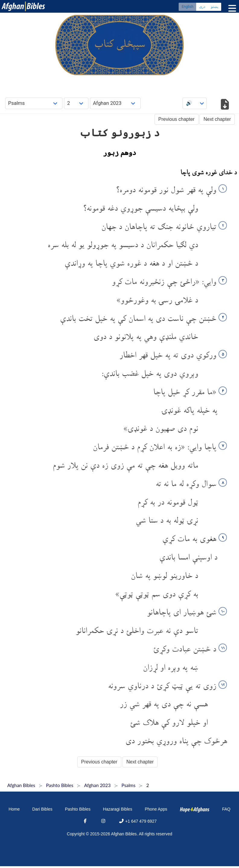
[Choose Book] (34, 103)
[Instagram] (103, 821)
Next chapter (217, 119)
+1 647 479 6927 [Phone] (138, 821)
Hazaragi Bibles (118, 809)
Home (14, 809)
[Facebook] (85, 821)
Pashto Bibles (78, 809)
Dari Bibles (42, 809)
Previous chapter (177, 119)
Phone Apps (156, 809)
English (188, 8)
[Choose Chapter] (76, 103)
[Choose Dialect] (115, 103)
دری (202, 8)
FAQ (226, 809)
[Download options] (225, 105)
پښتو (215, 8)
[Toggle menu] (231, 9)
